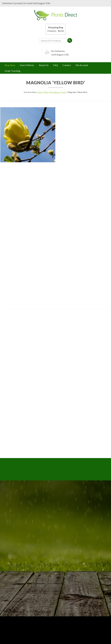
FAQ (56, 65)
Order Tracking (12, 71)
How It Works (27, 65)
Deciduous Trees (58, 92)
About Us (44, 65)
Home (40, 92)
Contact (67, 65)
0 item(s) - (56, 29)
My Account (82, 65)
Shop (46, 92)
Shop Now (10, 65)
